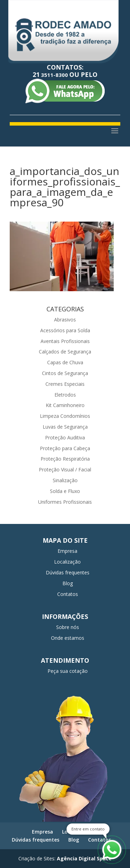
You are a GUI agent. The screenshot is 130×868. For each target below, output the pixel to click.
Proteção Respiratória (65, 459)
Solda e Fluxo (65, 491)
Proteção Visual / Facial (65, 469)
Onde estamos (68, 638)
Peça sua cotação (68, 671)
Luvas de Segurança (65, 427)
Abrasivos (65, 320)
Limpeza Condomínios (65, 416)
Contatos (68, 594)
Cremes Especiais (65, 384)
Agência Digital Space (84, 858)
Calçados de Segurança (65, 352)
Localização (67, 562)
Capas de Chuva (65, 362)
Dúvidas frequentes (68, 572)
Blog (68, 583)
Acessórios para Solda (65, 330)
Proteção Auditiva (65, 437)
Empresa (67, 551)
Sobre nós (68, 627)
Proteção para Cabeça (65, 448)
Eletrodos (65, 395)
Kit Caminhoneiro (65, 405)
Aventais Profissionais (65, 341)
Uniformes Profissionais (65, 502)
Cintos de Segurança (65, 373)
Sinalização (65, 480)
